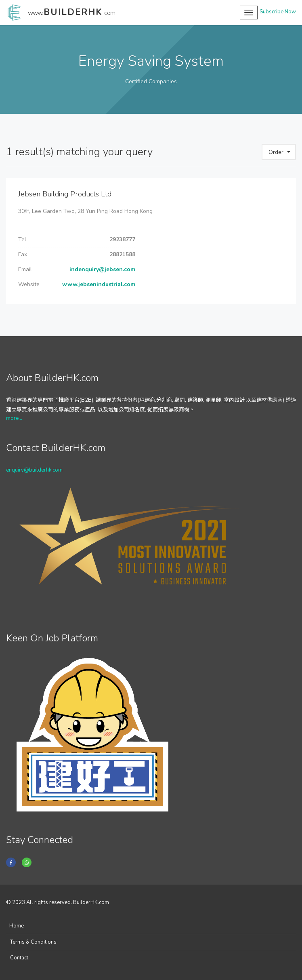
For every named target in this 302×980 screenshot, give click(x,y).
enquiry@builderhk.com (34, 470)
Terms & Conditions (33, 942)
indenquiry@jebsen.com (102, 269)
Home (17, 926)
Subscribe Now (278, 12)
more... (14, 418)
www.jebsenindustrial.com (98, 284)
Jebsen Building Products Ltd (65, 194)
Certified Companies (151, 81)
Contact (19, 958)
